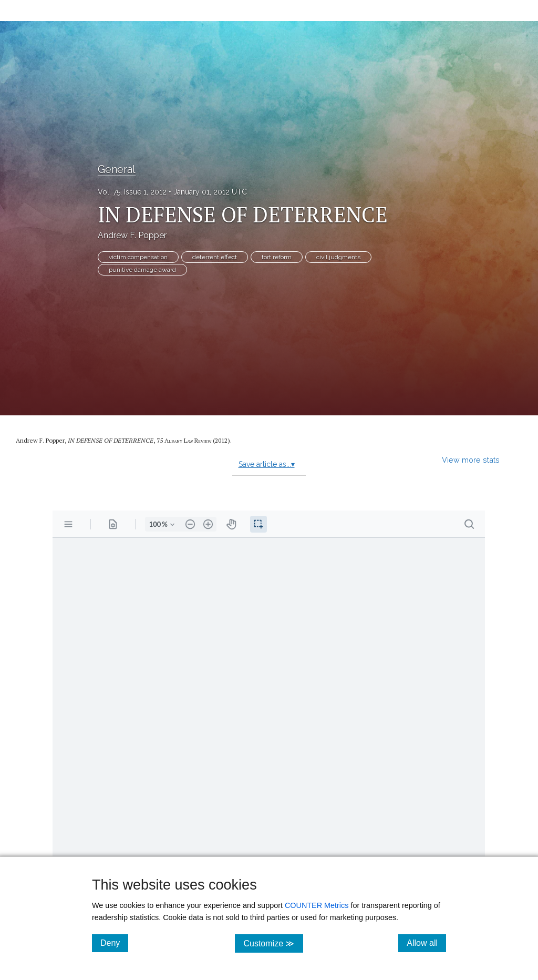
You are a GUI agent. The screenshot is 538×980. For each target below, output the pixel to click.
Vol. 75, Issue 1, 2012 (132, 192)
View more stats (471, 460)
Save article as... (267, 464)
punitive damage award (142, 270)
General (117, 169)
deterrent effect (215, 257)
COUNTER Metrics (317, 905)
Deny (114, 943)
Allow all (426, 943)
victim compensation (138, 257)
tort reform (277, 257)
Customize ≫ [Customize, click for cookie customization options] (273, 943)
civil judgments (338, 257)
